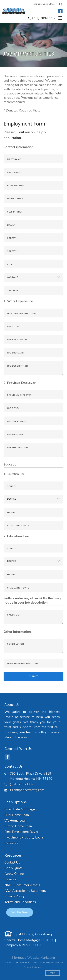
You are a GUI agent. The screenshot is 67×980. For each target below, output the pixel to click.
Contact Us (12, 863)
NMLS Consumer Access (22, 885)
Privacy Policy (14, 896)
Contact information (18, 147)
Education (11, 464)
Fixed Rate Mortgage (20, 809)
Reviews (11, 879)
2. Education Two (16, 536)
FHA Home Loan (17, 815)
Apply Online (14, 874)
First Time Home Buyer (21, 832)
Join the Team (20, 912)
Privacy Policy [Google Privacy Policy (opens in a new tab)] (54, 962)
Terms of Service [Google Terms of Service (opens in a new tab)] (31, 967)
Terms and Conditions (20, 902)
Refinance (12, 843)
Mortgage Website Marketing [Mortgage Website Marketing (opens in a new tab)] (34, 958)
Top (53, 973)
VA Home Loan (15, 821)
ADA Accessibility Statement (25, 891)
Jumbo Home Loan (18, 826)
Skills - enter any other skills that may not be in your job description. (32, 600)
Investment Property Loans (24, 838)
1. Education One (14, 474)
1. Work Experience (18, 301)
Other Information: (18, 632)
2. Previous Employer (20, 383)
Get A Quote (14, 868)
